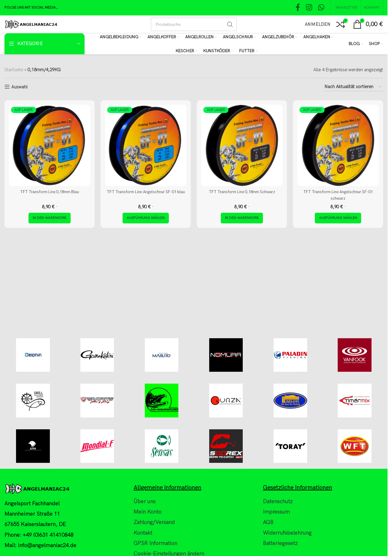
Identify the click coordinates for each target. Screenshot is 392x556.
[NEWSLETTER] (346, 8)
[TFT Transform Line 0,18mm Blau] (50, 145)
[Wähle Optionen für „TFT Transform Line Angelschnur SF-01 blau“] (146, 218)
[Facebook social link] (298, 8)
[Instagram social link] (309, 8)
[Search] (194, 24)
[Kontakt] (372, 8)
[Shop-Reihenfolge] (353, 87)
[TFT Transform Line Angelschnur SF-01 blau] (146, 145)
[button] (50, 218)
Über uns (145, 543)
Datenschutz (278, 543)
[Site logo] (31, 24)
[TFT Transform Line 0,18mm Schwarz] (242, 145)
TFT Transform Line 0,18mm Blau (50, 192)
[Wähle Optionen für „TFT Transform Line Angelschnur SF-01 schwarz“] (338, 218)
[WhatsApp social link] (321, 8)
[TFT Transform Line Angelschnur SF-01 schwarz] (338, 145)
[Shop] (376, 44)
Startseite (14, 70)
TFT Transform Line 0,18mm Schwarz (242, 192)
